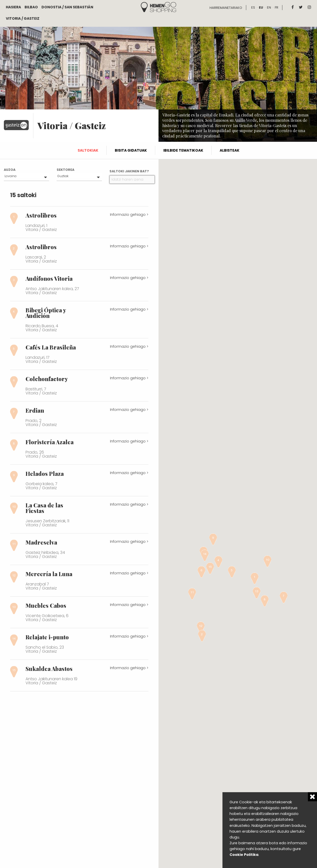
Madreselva (41, 542)
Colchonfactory (47, 379)
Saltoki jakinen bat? (129, 171)
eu (261, 7)
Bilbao (31, 7)
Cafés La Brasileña (51, 347)
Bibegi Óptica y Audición (46, 313)
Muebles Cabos (46, 605)
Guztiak (63, 176)
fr (277, 7)
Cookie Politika (244, 855)
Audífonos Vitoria (49, 278)
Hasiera (13, 7)
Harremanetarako (226, 8)
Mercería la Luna (49, 574)
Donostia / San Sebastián (67, 7)
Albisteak (230, 150)
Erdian (35, 410)
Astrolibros (41, 215)
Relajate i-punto (47, 637)
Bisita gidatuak (131, 150)
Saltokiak (88, 150)
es (253, 7)
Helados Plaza (45, 474)
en (269, 7)
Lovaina (10, 176)
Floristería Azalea (50, 442)
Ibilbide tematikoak (183, 150)
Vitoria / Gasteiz (23, 18)
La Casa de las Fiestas (44, 508)
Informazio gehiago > (129, 215)
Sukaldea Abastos (49, 669)
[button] (255, 578)
